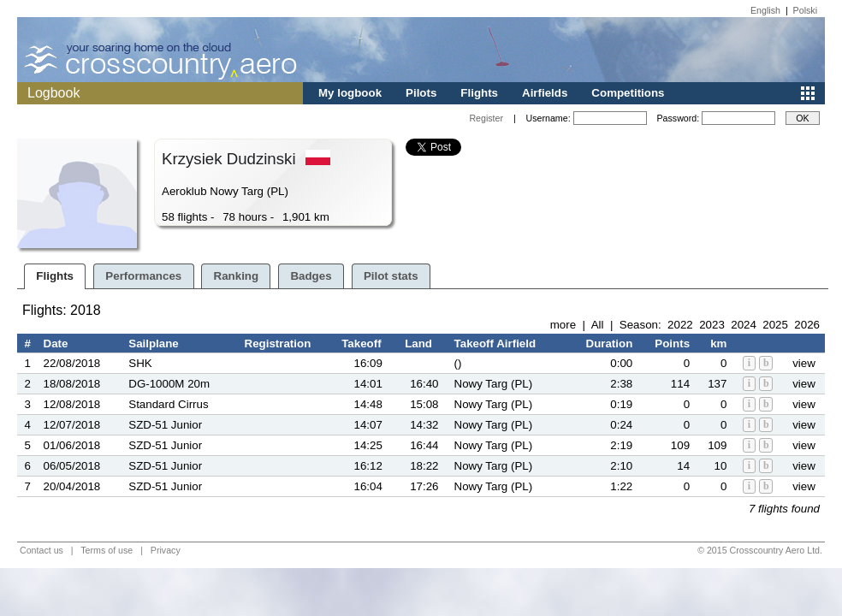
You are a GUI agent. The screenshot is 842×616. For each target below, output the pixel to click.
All (598, 325)
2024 (744, 325)
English (765, 10)
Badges (311, 276)
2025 (775, 325)
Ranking (237, 276)
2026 (807, 325)
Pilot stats (391, 276)
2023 (712, 325)
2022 (680, 325)
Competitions (628, 93)
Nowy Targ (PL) (494, 384)
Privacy (166, 550)
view (804, 363)
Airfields (545, 93)
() (458, 363)
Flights (479, 93)
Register (486, 118)
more (563, 325)
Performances (143, 276)
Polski (805, 10)
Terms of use (107, 550)
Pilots (421, 93)
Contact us (42, 550)
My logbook (350, 93)
